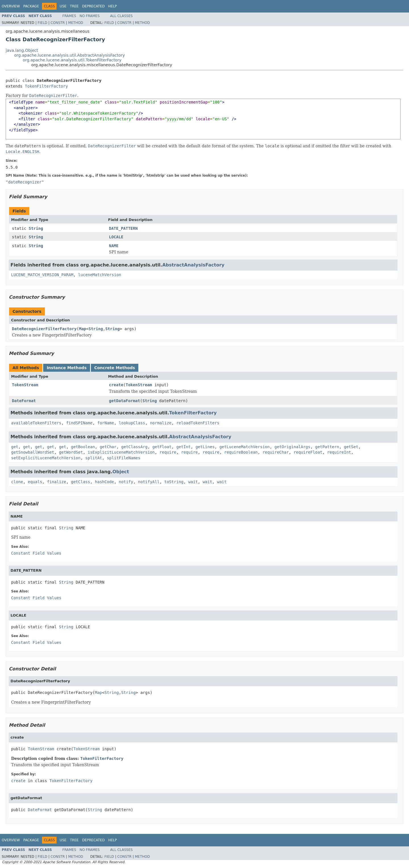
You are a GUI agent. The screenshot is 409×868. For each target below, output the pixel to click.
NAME (114, 246)
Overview (11, 6)
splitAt (94, 458)
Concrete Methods (115, 368)
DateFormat (24, 401)
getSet (351, 447)
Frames (69, 16)
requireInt (339, 452)
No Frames (90, 16)
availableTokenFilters (36, 423)
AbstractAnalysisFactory (193, 265)
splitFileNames (124, 458)
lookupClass (132, 423)
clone (17, 482)
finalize (56, 482)
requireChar (276, 452)
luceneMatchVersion (100, 275)
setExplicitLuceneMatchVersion (46, 458)
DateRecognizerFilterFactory (44, 329)
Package (31, 6)
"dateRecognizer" (25, 182)
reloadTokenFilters (198, 423)
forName (106, 423)
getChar (108, 447)
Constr (58, 23)
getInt (184, 447)
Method (76, 23)
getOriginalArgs (292, 447)
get (15, 447)
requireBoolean (241, 452)
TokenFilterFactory (46, 86)
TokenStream (25, 385)
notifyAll (149, 482)
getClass (81, 482)
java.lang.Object (22, 50)
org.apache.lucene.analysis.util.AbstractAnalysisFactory (69, 55)
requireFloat (308, 452)
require (168, 452)
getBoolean (83, 447)
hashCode (104, 482)
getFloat (162, 447)
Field (42, 23)
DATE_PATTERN (123, 228)
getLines (205, 447)
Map (83, 329)
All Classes (121, 16)
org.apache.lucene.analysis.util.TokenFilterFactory (72, 60)
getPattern (327, 447)
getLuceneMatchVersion (244, 447)
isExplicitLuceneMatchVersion (121, 452)
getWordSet (71, 452)
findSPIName (79, 423)
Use (63, 6)
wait (193, 482)
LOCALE (116, 237)
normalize (161, 423)
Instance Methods (66, 368)
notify (126, 482)
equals (35, 482)
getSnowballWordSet (33, 452)
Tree (74, 6)
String (36, 228)
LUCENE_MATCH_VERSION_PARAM (42, 275)
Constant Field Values (36, 553)
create (116, 385)
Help (113, 6)
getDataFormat (125, 401)
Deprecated (93, 6)
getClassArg (134, 447)
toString (174, 482)
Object (121, 472)
